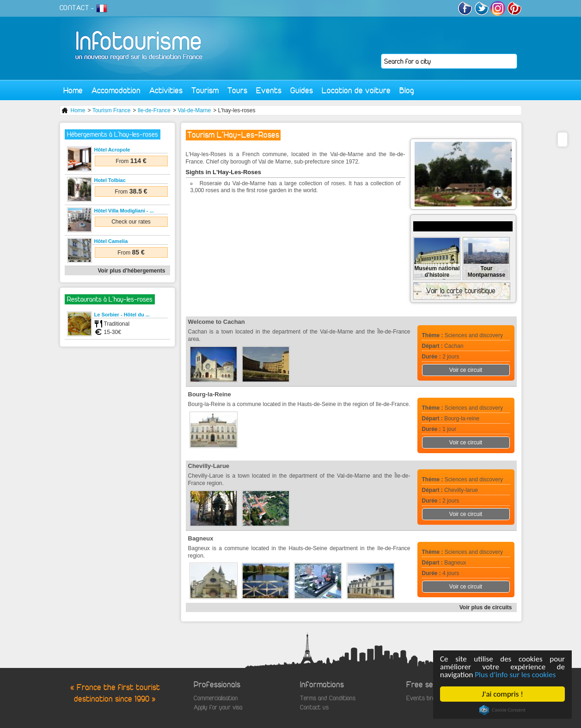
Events (269, 90)
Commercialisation (216, 698)
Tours (237, 90)
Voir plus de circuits (486, 607)
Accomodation (116, 90)
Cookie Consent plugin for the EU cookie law (502, 710)
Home (73, 90)
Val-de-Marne (194, 110)
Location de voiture (356, 90)
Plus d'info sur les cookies (516, 675)
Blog (407, 90)
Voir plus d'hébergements (132, 271)
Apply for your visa (218, 707)
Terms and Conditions (328, 698)
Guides (302, 90)
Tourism (205, 90)
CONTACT (74, 8)
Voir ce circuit (466, 370)
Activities (166, 90)
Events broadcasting (433, 698)
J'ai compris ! (503, 694)
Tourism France (112, 110)
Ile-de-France (154, 110)
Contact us (314, 707)
